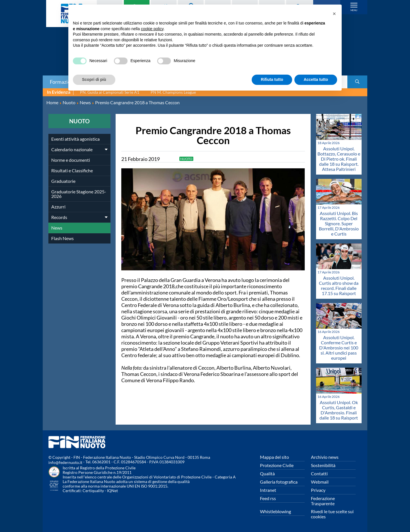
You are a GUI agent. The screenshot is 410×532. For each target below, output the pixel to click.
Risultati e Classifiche (72, 170)
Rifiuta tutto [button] (272, 79)
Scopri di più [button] (94, 79)
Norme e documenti (71, 160)
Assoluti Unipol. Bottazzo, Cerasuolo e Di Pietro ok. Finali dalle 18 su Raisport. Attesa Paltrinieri (339, 159)
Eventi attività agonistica (75, 139)
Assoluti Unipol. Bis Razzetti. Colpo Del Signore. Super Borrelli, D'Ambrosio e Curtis (339, 223)
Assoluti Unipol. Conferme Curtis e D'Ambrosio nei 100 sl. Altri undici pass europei (339, 348)
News (57, 228)
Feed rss (268, 498)
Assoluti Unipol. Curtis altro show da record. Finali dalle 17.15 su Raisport (339, 286)
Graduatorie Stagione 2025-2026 (79, 194)
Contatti (319, 473)
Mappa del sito (274, 457)
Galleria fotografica (279, 482)
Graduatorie (63, 181)
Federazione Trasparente (323, 501)
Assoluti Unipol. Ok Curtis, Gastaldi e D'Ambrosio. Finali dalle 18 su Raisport (339, 410)
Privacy (318, 490)
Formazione (63, 82)
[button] (334, 14)
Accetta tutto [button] (316, 79)
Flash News (62, 238)
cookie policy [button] (152, 29)
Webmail (320, 482)
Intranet (268, 490)
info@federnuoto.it (65, 462)
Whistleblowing (275, 511)
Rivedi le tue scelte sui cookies (332, 514)
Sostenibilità (323, 465)
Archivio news (325, 457)
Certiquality (93, 491)
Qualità (267, 473)
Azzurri (58, 207)
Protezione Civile (277, 465)
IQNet (112, 491)
